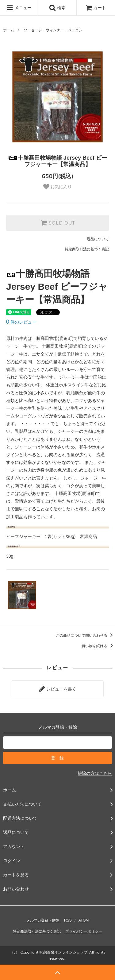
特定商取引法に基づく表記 (87, 249)
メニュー (19, 8)
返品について (98, 239)
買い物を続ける (98, 646)
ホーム (9, 30)
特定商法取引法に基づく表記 (37, 931)
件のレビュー (21, 322)
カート (96, 8)
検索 (57, 8)
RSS (68, 920)
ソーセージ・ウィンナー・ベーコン (53, 30)
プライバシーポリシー (84, 931)
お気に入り (58, 187)
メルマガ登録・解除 (43, 920)
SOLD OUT (58, 223)
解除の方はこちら (95, 773)
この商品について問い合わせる (85, 635)
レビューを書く (58, 689)
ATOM (84, 920)
